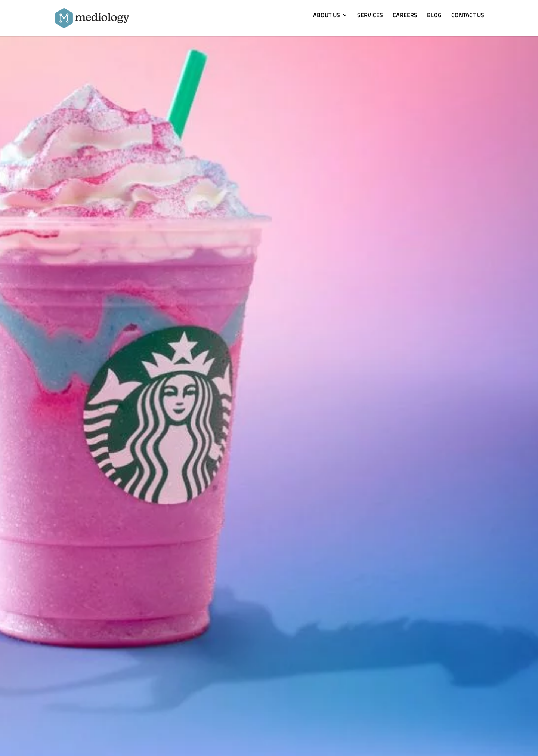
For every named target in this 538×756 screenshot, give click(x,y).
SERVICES (370, 16)
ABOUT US (327, 16)
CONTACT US (468, 16)
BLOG (434, 16)
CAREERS (405, 16)
